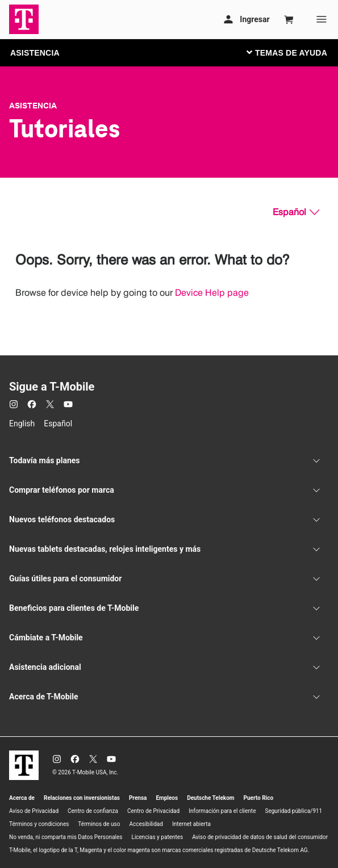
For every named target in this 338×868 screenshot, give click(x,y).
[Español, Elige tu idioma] (296, 212)
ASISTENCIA (35, 53)
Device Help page (212, 293)
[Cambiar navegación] (295, 52)
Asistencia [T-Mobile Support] (33, 106)
